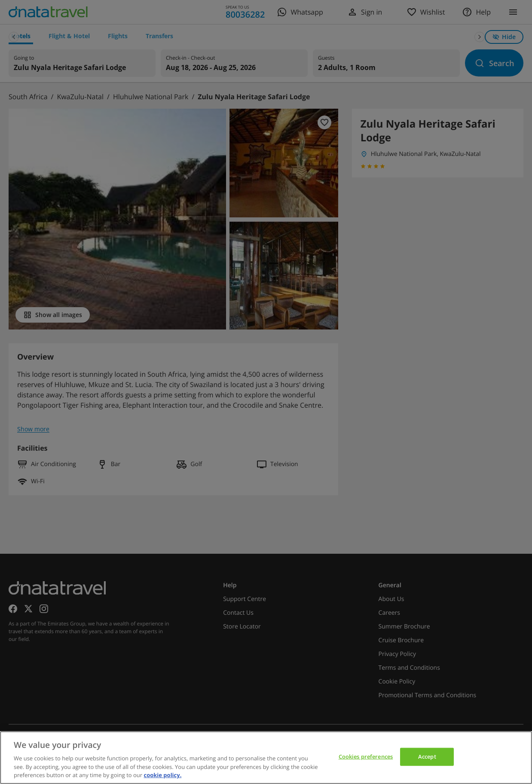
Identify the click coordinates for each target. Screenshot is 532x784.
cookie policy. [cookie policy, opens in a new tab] (162, 775)
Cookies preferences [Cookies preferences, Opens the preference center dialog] (366, 757)
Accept (427, 757)
